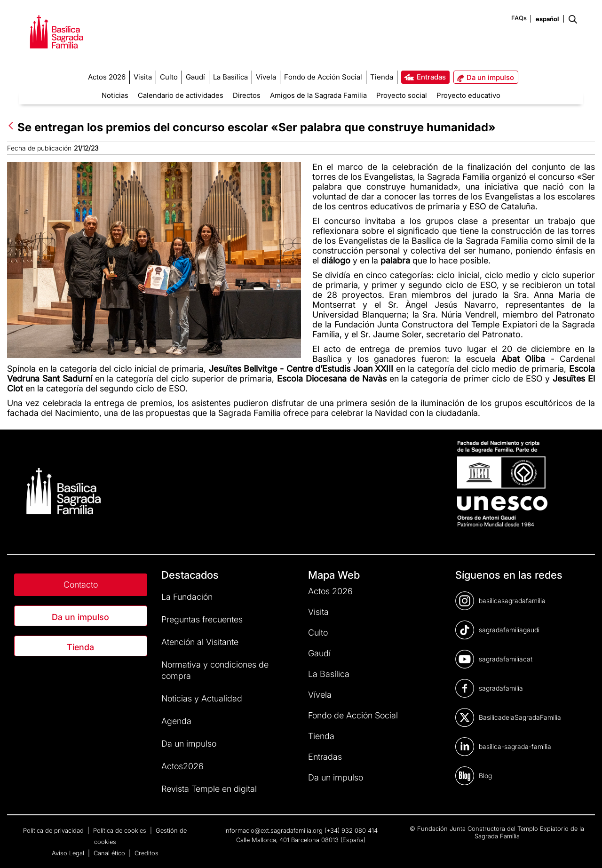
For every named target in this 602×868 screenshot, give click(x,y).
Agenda (176, 721)
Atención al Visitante (200, 642)
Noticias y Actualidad (202, 698)
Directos (247, 95)
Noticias (115, 95)
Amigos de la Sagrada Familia (318, 95)
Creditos (147, 853)
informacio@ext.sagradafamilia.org (273, 830)
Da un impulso (80, 617)
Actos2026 (182, 766)
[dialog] (584, 849)
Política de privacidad (54, 830)
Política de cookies (121, 830)
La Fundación (187, 597)
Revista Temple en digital (209, 789)
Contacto (81, 585)
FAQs (519, 18)
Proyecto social (402, 95)
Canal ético (110, 853)
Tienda (80, 647)
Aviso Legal (69, 853)
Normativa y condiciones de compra (215, 670)
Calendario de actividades (181, 95)
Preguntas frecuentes (202, 619)
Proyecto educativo (468, 95)
